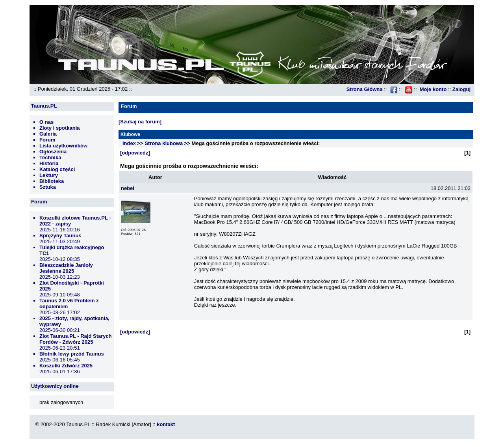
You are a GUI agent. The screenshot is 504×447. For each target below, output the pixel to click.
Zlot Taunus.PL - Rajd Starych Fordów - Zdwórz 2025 (76, 339)
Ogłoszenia (53, 152)
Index (129, 143)
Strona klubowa (164, 143)
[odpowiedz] (135, 153)
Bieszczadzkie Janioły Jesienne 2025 (66, 268)
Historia (49, 163)
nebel (128, 188)
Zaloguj (461, 89)
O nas (46, 122)
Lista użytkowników (63, 146)
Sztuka (48, 187)
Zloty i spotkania (60, 128)
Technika (50, 157)
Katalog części (57, 169)
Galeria (48, 134)
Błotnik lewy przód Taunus (72, 354)
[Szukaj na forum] (140, 122)
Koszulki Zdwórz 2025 (66, 366)
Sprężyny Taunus (60, 236)
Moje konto (433, 89)
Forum (47, 140)
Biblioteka (52, 181)
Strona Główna (365, 89)
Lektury (49, 175)
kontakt (166, 424)
